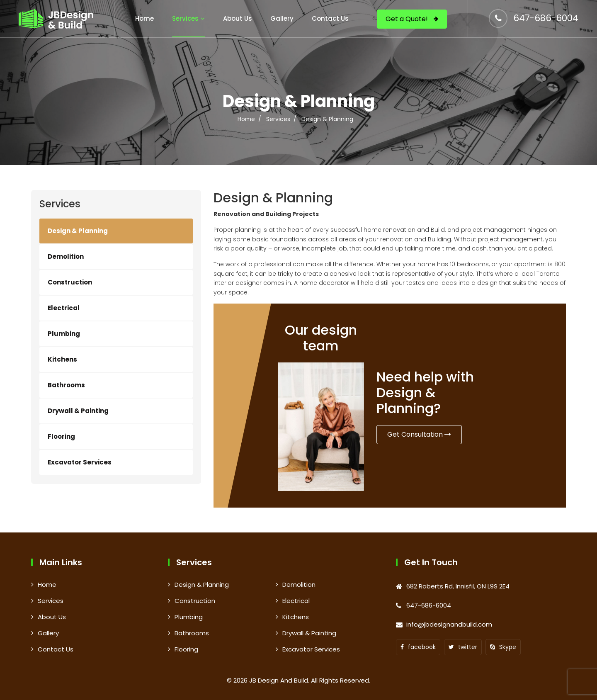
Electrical (64, 308)
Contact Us (330, 18)
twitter (463, 647)
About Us (238, 18)
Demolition (66, 256)
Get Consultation (419, 434)
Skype (503, 647)
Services (185, 18)
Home (144, 18)
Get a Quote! (412, 19)
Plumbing (64, 334)
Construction (70, 282)
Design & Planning (78, 231)
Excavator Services (80, 462)
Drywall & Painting (78, 411)
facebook (418, 647)
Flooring (61, 436)
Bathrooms (66, 385)
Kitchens (62, 359)
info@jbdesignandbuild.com (449, 624)
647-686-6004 (546, 18)
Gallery (282, 18)
